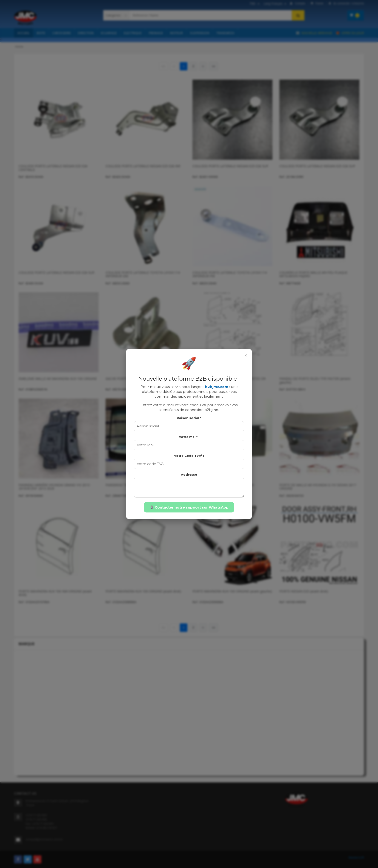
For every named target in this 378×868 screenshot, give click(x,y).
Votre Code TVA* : (189, 456)
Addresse (189, 475)
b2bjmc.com (217, 387)
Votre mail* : (189, 437)
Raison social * (189, 418)
